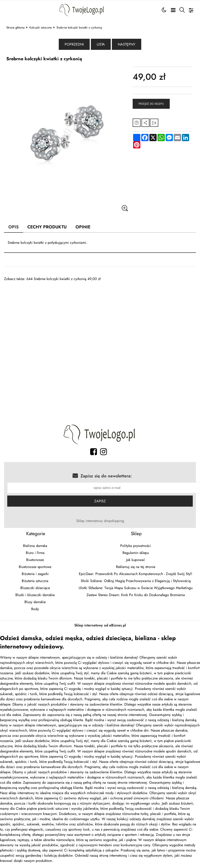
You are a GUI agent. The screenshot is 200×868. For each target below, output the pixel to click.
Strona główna (15, 27)
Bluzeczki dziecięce (35, 588)
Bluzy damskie (35, 602)
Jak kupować (136, 560)
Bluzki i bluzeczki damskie (35, 595)
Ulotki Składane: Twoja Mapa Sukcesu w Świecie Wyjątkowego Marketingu (136, 588)
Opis (14, 227)
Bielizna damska (35, 546)
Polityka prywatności (136, 546)
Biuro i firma (35, 553)
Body (35, 609)
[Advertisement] (97, 313)
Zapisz (100, 501)
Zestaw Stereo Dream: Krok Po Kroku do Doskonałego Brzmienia (136, 595)
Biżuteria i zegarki (35, 574)
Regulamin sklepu (136, 553)
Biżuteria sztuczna (35, 581)
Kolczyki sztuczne (41, 27)
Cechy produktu (47, 227)
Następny (127, 44)
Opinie (83, 227)
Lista (101, 44)
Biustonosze (35, 560)
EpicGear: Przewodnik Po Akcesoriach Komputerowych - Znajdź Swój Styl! (136, 574)
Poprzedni (74, 44)
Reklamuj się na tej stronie (136, 567)
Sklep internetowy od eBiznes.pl (100, 625)
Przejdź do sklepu (151, 104)
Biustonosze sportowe (35, 567)
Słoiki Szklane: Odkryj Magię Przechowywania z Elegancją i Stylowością (136, 581)
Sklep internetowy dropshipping (100, 521)
